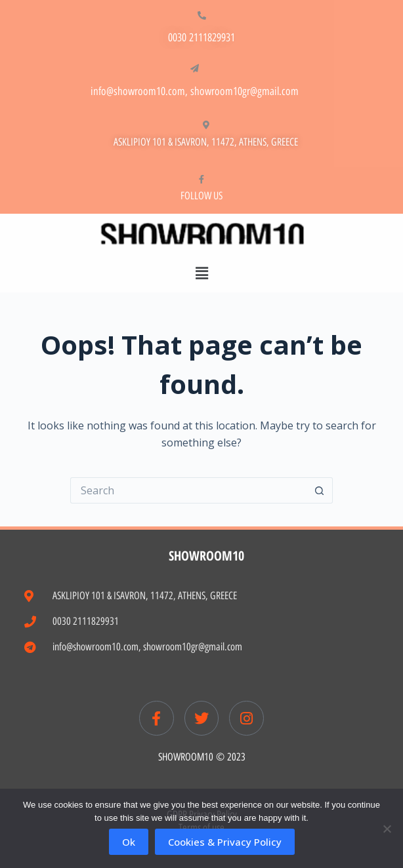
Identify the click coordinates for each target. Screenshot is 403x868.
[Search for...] (188, 490)
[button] (201, 273)
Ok (129, 842)
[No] (387, 829)
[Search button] (320, 490)
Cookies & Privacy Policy (225, 842)
